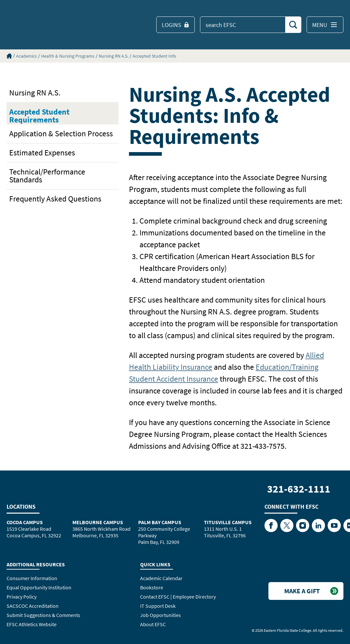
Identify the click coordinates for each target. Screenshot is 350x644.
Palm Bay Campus (160, 522)
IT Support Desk (158, 606)
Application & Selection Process (61, 134)
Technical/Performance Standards (47, 176)
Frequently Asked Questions (55, 199)
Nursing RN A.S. (113, 56)
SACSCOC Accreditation (33, 606)
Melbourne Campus (98, 522)
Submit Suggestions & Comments (43, 615)
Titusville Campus (228, 522)
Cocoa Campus (25, 522)
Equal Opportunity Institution (39, 587)
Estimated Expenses (42, 153)
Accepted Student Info (154, 56)
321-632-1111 (299, 489)
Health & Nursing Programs (68, 56)
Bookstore (152, 587)
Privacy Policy (22, 597)
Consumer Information (32, 578)
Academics (26, 56)
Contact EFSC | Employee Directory (178, 597)
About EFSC (153, 624)
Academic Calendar (161, 578)
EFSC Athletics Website (32, 624)
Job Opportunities (161, 615)
